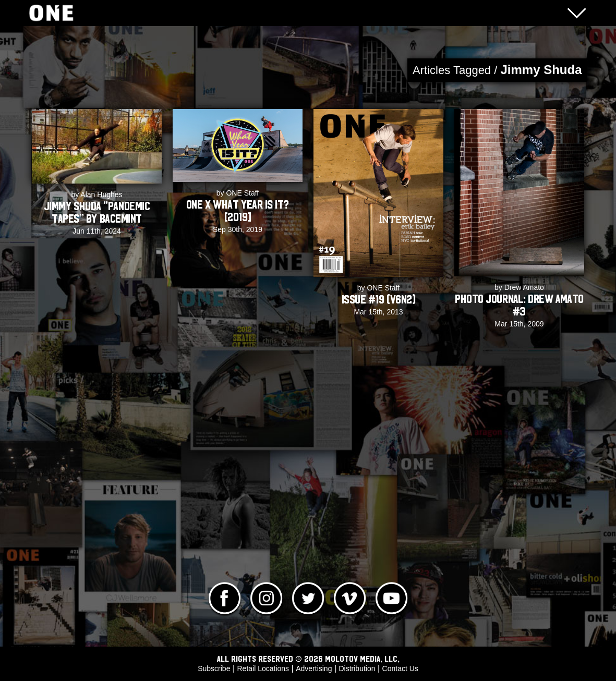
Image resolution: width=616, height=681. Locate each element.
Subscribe (214, 668)
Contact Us (400, 668)
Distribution (357, 668)
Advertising (314, 668)
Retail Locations (263, 668)
